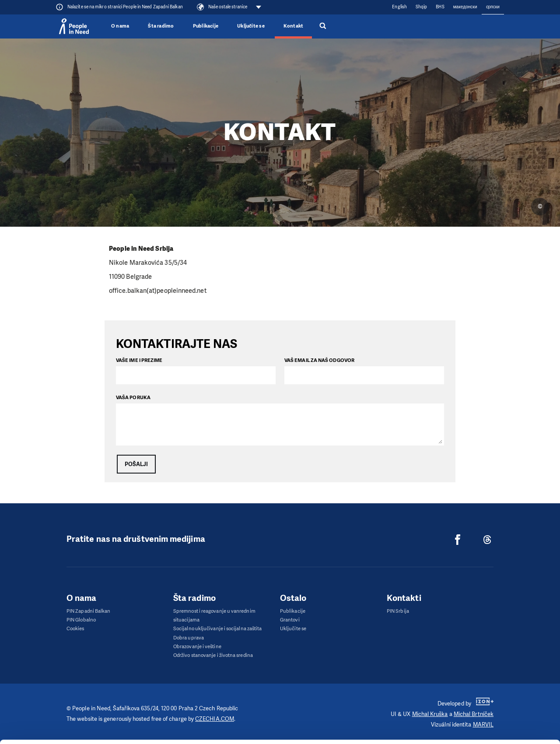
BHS (440, 7)
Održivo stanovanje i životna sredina (213, 655)
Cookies (75, 629)
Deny (487, 715)
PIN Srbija (398, 611)
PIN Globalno (81, 620)
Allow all (487, 671)
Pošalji (136, 464)
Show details (135, 733)
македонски (465, 7)
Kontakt (294, 26)
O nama (120, 26)
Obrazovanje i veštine (197, 647)
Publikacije (206, 26)
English (399, 7)
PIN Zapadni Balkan (88, 611)
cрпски (493, 7)
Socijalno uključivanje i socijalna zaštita (217, 629)
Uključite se (251, 26)
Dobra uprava (189, 638)
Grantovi (290, 620)
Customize (487, 693)
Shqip (421, 7)
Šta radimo (161, 26)
